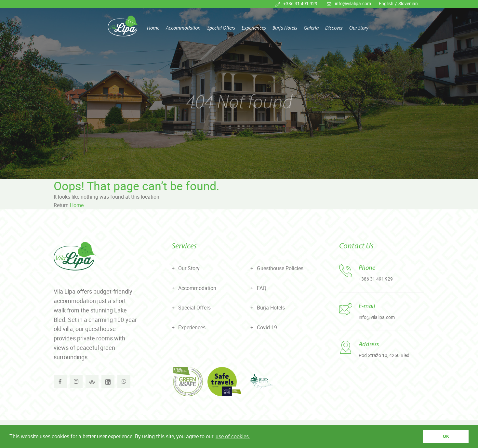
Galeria (311, 29)
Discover (334, 29)
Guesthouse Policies (280, 268)
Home (153, 29)
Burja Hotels (285, 29)
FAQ (262, 288)
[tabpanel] (239, 89)
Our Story (359, 29)
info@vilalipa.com (353, 3)
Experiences (254, 29)
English (386, 3)
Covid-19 (267, 327)
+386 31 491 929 (300, 3)
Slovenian (408, 3)
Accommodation (183, 29)
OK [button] (446, 436)
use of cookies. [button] (233, 436)
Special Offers (221, 29)
